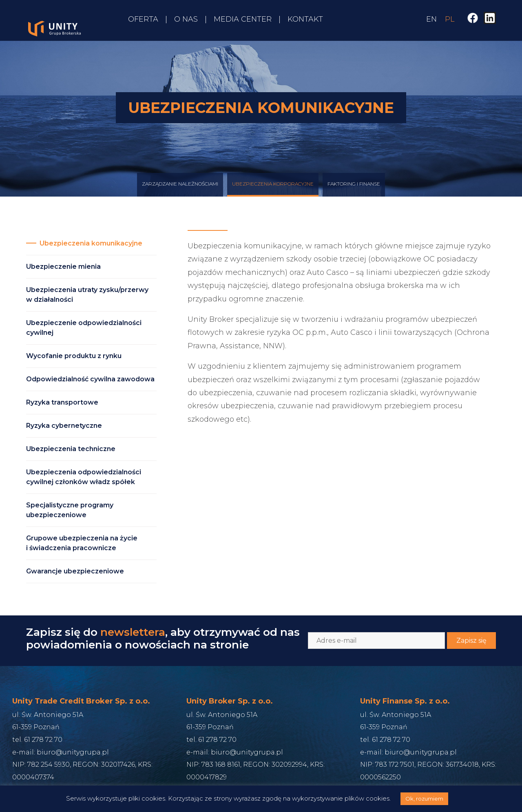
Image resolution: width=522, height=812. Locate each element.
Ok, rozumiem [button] (424, 799)
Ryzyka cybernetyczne (64, 426)
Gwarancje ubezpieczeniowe (75, 571)
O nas (186, 19)
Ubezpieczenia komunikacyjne (91, 243)
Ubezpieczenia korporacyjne (273, 192)
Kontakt (305, 19)
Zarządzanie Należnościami (180, 192)
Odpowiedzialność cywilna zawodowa (90, 379)
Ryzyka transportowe (62, 402)
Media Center (243, 19)
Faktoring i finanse (354, 192)
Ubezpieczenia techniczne (71, 449)
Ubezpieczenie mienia (63, 267)
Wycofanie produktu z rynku (74, 356)
